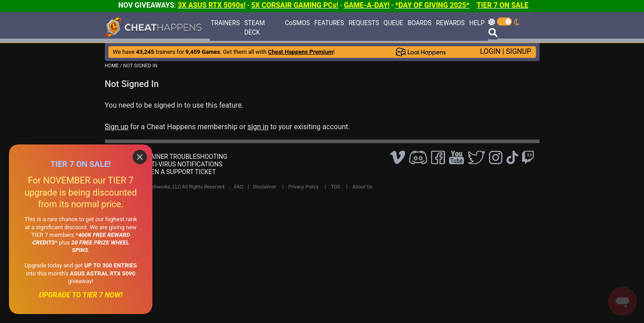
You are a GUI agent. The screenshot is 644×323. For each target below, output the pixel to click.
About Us (362, 187)
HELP (477, 23)
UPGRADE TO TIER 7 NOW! (81, 295)
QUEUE (393, 23)
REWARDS (450, 23)
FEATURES (329, 23)
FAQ (239, 187)
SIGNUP (519, 51)
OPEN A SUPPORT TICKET (179, 172)
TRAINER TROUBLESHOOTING (185, 157)
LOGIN (490, 51)
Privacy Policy (303, 187)
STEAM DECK (255, 28)
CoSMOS (298, 23)
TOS (335, 187)
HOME (112, 66)
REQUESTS (364, 23)
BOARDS (419, 23)
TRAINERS (225, 23)
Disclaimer (264, 187)
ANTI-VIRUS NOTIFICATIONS (183, 164)
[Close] (140, 157)
